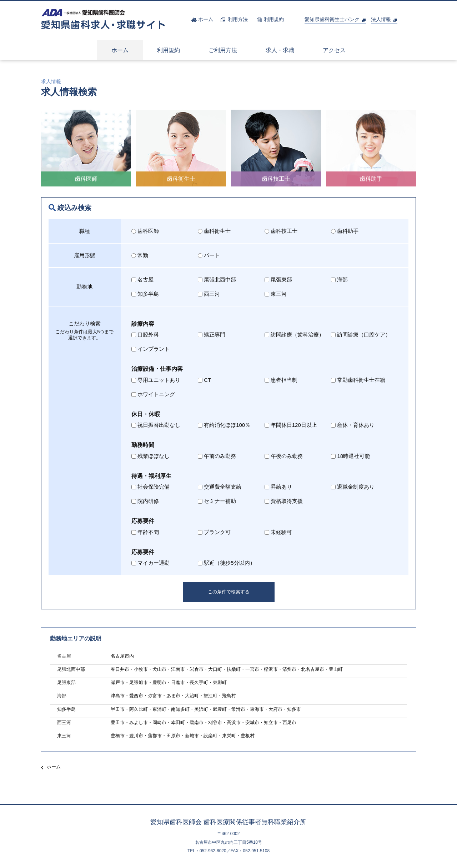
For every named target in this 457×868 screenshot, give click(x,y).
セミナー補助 (217, 501)
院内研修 (145, 501)
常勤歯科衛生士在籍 (358, 380)
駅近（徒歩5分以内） (226, 563)
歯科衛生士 (214, 231)
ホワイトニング (153, 394)
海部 (339, 280)
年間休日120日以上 (291, 425)
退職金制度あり (353, 487)
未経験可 (278, 532)
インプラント (150, 349)
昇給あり (278, 487)
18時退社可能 (350, 456)
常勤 (140, 255)
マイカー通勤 (150, 563)
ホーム (54, 767)
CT (204, 380)
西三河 (209, 294)
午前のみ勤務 (217, 456)
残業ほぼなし (150, 456)
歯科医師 (145, 231)
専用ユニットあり (156, 380)
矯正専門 (212, 335)
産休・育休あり (353, 425)
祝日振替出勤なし (156, 425)
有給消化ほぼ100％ (224, 425)
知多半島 (145, 294)
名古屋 (142, 280)
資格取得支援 (284, 501)
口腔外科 (145, 335)
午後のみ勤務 (284, 456)
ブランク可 (214, 532)
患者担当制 (281, 380)
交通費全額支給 (220, 487)
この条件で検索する (229, 592)
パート (209, 255)
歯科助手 (345, 231)
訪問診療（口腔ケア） (361, 335)
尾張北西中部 (217, 280)
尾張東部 (278, 280)
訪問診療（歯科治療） (294, 335)
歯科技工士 (281, 231)
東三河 (276, 294)
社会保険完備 (150, 487)
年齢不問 (145, 532)
